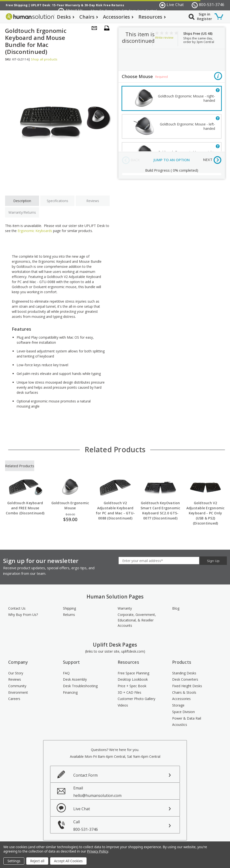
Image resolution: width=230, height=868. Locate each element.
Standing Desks (184, 673)
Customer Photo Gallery (136, 699)
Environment (18, 692)
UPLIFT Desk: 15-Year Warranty (56, 5)
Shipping (69, 608)
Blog (176, 608)
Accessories (118, 17)
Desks (66, 17)
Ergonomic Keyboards (35, 231)
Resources (152, 17)
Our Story (16, 673)
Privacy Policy (98, 851)
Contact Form (85, 775)
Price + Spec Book (132, 686)
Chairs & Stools (184, 692)
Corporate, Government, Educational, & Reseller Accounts (137, 620)
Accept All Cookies (68, 861)
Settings (14, 861)
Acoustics (180, 725)
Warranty (125, 608)
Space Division (183, 712)
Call (126, 826)
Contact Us (17, 608)
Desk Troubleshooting (80, 686)
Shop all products (44, 59)
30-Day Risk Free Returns (104, 5)
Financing (70, 692)
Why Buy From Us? (23, 615)
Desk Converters (185, 679)
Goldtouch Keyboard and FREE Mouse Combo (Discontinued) (25, 508)
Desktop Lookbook (133, 679)
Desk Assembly (75, 679)
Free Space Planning (133, 673)
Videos (123, 705)
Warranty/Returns (22, 212)
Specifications (57, 201)
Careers (14, 699)
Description (22, 201)
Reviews (93, 201)
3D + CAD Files (129, 692)
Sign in (204, 14)
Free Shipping (17, 5)
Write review (164, 37)
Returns (69, 615)
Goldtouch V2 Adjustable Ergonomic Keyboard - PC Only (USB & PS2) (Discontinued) (206, 513)
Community (17, 686)
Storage (178, 705)
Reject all (37, 861)
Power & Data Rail (187, 718)
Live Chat (172, 5)
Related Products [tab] (20, 466)
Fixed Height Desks (187, 686)
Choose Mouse (172, 77)
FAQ (66, 673)
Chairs (89, 17)
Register (204, 19)
